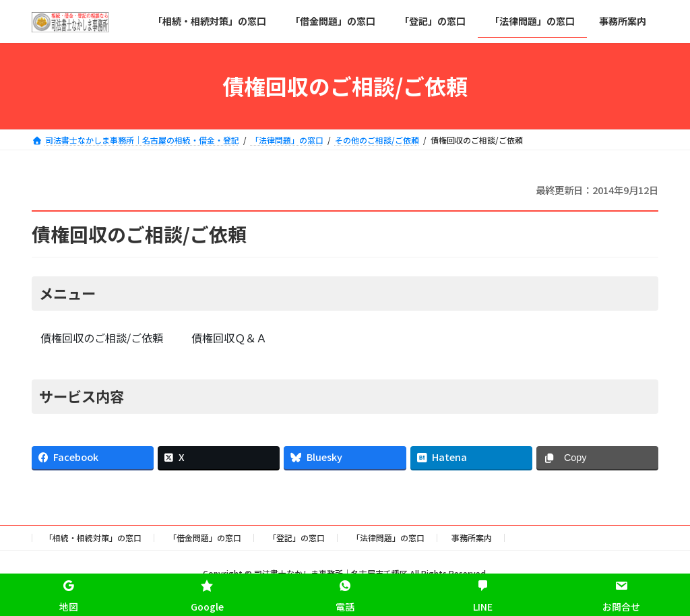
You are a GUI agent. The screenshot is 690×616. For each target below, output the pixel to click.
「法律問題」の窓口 (388, 537)
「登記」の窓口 (296, 537)
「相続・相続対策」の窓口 (93, 537)
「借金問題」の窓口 (205, 537)
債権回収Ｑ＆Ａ (229, 338)
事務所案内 (472, 537)
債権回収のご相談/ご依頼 (102, 338)
